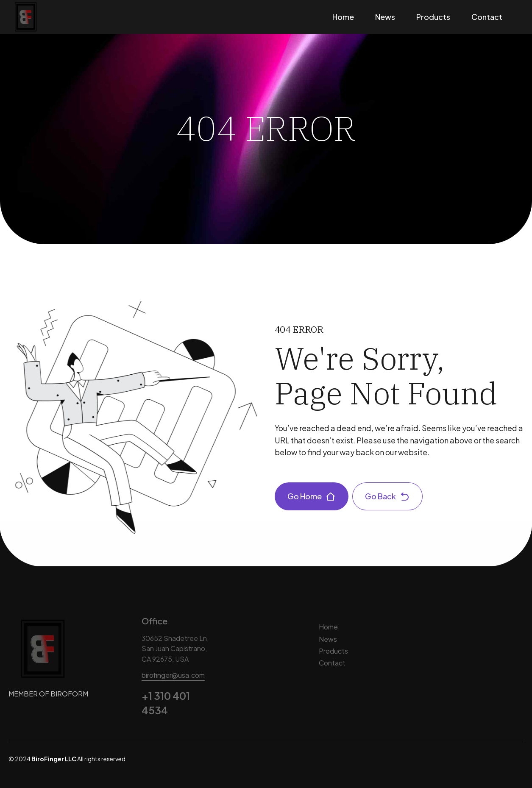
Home (343, 17)
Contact (487, 17)
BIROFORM (69, 694)
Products (433, 17)
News (385, 17)
